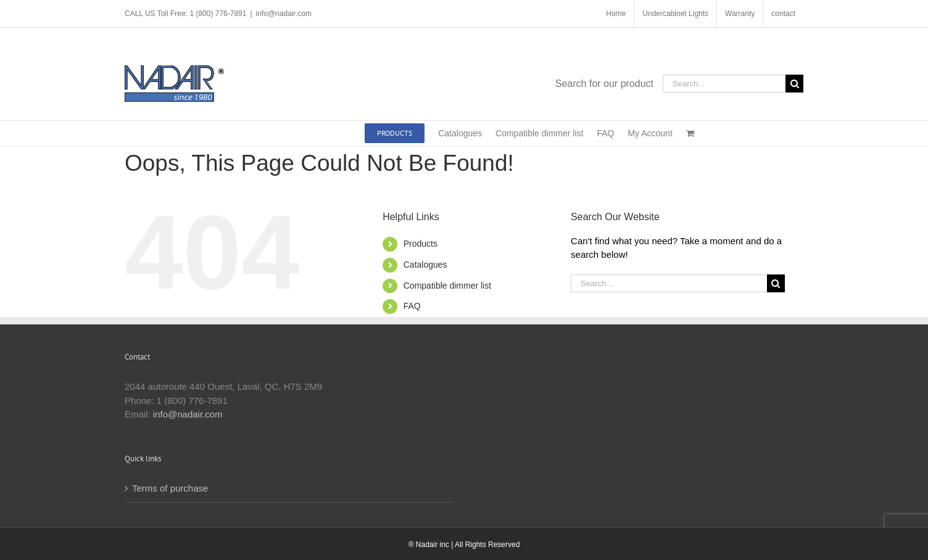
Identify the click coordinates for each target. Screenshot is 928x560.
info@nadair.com (284, 14)
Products (420, 244)
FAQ (412, 306)
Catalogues (425, 265)
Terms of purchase (170, 488)
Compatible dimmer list (447, 286)
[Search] (794, 84)
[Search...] (724, 84)
